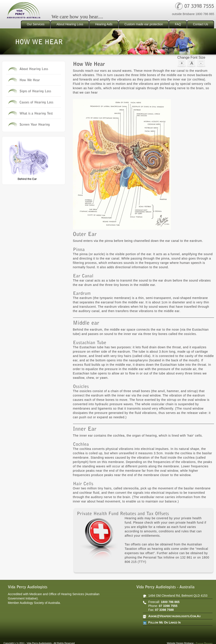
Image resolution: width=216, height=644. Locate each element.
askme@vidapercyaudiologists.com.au (174, 616)
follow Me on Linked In (165, 622)
